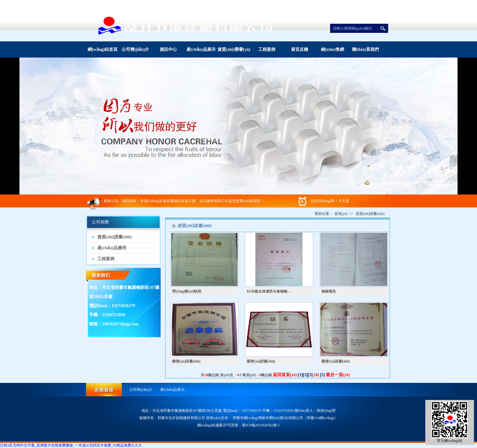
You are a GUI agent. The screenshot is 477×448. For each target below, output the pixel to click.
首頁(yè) (341, 214)
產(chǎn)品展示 (201, 49)
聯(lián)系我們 (365, 49)
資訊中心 (168, 49)
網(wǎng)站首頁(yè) (103, 52)
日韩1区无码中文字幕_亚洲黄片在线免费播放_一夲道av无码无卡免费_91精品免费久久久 (71, 445)
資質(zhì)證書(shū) (115, 237)
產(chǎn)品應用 (112, 248)
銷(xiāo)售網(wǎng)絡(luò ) (333, 52)
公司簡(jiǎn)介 (135, 49)
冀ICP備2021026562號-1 (261, 425)
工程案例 (267, 49)
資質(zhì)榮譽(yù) (234, 49)
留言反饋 (300, 49)
